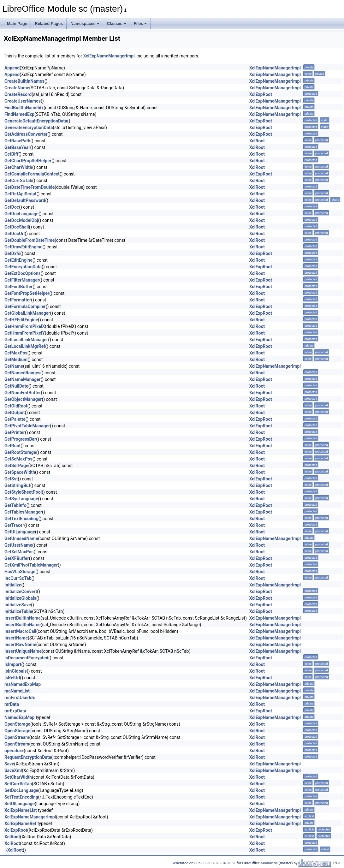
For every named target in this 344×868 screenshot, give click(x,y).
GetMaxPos (16, 353)
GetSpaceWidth (20, 472)
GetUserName (18, 545)
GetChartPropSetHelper (28, 161)
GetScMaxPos (18, 459)
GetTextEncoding (21, 519)
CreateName (17, 88)
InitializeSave (18, 605)
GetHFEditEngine (21, 320)
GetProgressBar (20, 439)
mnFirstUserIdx (20, 698)
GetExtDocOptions (23, 273)
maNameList (17, 691)
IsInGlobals (16, 671)
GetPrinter (15, 432)
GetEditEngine (18, 260)
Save (9, 764)
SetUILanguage (20, 804)
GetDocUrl (15, 234)
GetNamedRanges (22, 373)
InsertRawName (20, 645)
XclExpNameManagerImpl (109, 56)
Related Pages (49, 24)
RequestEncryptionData (28, 757)
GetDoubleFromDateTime (30, 240)
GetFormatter (18, 300)
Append (12, 68)
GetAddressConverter (26, 134)
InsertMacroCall (20, 631)
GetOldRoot (16, 406)
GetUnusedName (21, 538)
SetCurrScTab (18, 784)
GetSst (11, 479)
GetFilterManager (22, 280)
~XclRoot (14, 850)
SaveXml (13, 770)
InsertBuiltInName (23, 618)
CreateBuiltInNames (24, 81)
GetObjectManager (23, 399)
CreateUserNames (23, 101)
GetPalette (15, 419)
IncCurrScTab (18, 578)
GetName (14, 366)
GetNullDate (16, 386)
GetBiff (12, 154)
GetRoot (12, 446)
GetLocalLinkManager (26, 340)
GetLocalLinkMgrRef (25, 346)
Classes (117, 24)
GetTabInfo (15, 505)
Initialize (13, 585)
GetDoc (12, 207)
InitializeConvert (21, 592)
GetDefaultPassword (25, 200)
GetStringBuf (17, 485)
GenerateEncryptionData (29, 128)
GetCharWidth (18, 167)
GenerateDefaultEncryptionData (36, 121)
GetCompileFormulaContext (32, 174)
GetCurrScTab (18, 181)
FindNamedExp (19, 114)
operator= (14, 751)
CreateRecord (18, 94)
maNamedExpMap (23, 684)
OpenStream (17, 737)
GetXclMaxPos (19, 552)
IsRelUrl (12, 678)
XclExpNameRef (20, 823)
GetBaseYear (17, 147)
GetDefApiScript (21, 194)
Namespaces (85, 24)
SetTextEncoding (21, 797)
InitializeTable (18, 611)
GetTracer (14, 525)
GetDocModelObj (21, 220)
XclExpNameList (21, 810)
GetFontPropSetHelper (27, 293)
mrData (12, 704)
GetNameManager (23, 379)
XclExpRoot (261, 94)
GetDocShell (17, 227)
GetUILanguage (20, 532)
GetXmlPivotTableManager (31, 565)
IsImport (13, 664)
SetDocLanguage (21, 790)
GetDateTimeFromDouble (30, 187)
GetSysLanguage (21, 499)
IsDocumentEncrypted (26, 658)
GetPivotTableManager (27, 426)
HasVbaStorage (20, 572)
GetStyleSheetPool (23, 492)
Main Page (17, 24)
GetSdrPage (16, 466)
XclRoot (257, 141)
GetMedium (16, 360)
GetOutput (15, 413)
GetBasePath (17, 141)
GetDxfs (12, 253)
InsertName (16, 638)
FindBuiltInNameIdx (24, 108)
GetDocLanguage (21, 214)
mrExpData (15, 711)
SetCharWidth (18, 777)
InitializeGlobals (20, 598)
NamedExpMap (19, 717)
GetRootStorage (20, 452)
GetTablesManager (23, 512)
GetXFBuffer (17, 558)
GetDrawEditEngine (24, 247)
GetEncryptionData (23, 267)
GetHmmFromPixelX (25, 326)
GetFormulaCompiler (25, 306)
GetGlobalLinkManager (27, 313)
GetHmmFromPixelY (25, 333)
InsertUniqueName (23, 651)
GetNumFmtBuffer (23, 393)
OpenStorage (17, 724)
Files (140, 24)
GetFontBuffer (18, 287)
